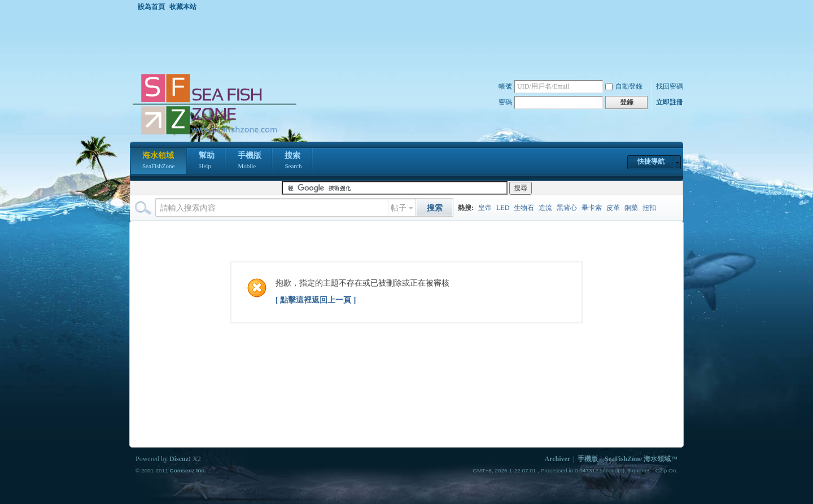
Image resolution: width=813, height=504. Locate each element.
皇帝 (485, 208)
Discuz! (180, 459)
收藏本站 (183, 7)
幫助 (207, 161)
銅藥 (631, 208)
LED (503, 208)
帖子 (399, 208)
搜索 (293, 161)
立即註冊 (670, 102)
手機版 (250, 161)
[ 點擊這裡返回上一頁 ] (316, 300)
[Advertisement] (409, 42)
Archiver (557, 459)
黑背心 (567, 208)
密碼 (505, 102)
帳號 (505, 86)
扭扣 (649, 208)
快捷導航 (651, 161)
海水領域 (158, 161)
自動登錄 (624, 86)
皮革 (613, 208)
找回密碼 (670, 86)
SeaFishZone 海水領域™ (641, 459)
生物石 (524, 208)
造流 (545, 208)
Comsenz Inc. (187, 470)
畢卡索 (592, 208)
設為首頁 (151, 7)
